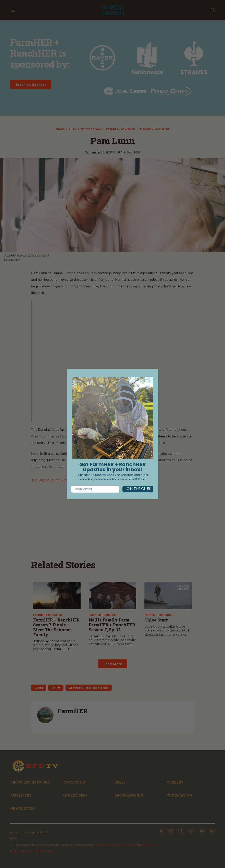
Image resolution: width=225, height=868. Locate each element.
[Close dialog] (149, 381)
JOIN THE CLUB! (138, 489)
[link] (112, 418)
